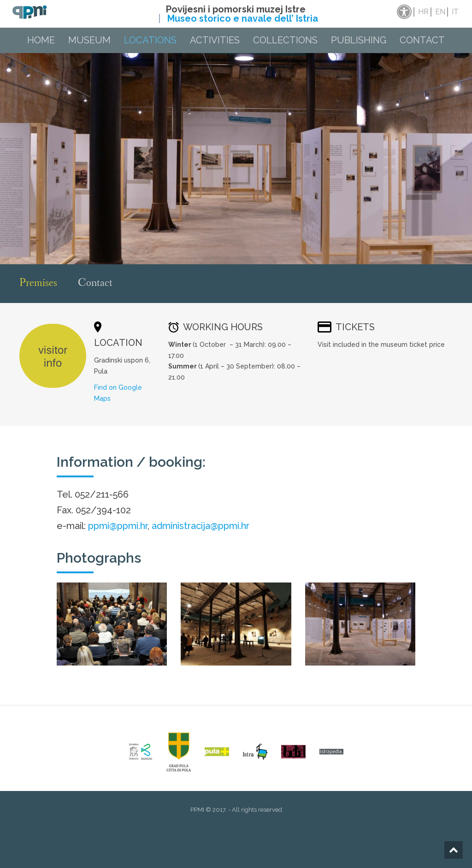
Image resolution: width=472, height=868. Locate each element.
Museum (89, 40)
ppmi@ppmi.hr (118, 526)
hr (423, 12)
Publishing (359, 40)
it (455, 12)
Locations (150, 40)
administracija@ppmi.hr (201, 526)
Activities (215, 40)
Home (41, 40)
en (440, 12)
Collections (285, 40)
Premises (38, 284)
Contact (422, 40)
